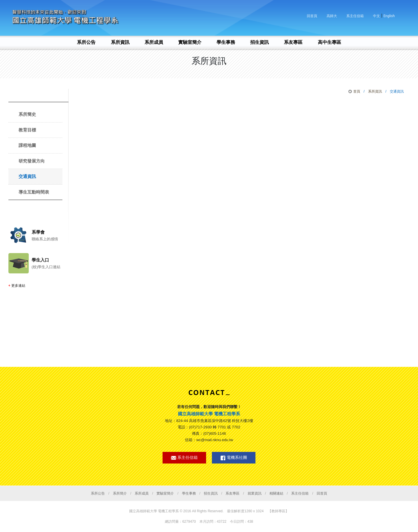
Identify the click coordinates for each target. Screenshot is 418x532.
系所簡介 (120, 493)
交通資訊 (27, 176)
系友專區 (233, 493)
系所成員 (142, 493)
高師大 (332, 16)
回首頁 (312, 16)
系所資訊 (375, 91)
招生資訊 (211, 493)
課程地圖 (27, 145)
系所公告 (98, 493)
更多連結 (18, 286)
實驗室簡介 (165, 493)
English (389, 16)
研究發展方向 (32, 161)
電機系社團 (234, 458)
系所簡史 (27, 114)
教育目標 (27, 130)
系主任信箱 (355, 16)
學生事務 (189, 493)
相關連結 (276, 493)
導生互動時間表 (34, 192)
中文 (376, 16)
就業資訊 (255, 493)
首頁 (357, 91)
